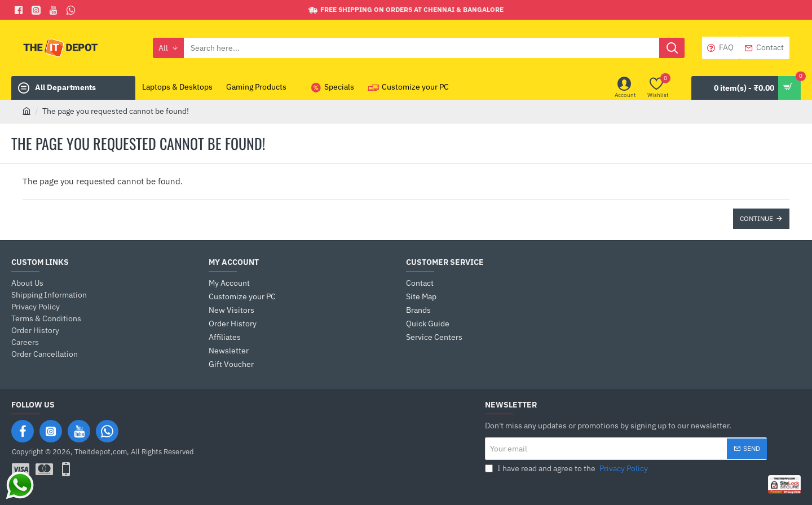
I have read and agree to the (568, 469)
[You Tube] (55, 10)
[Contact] (764, 48)
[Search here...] (672, 48)
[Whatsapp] (72, 10)
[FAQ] (721, 48)
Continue (756, 218)
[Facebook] (20, 10)
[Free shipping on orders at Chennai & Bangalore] (406, 10)
